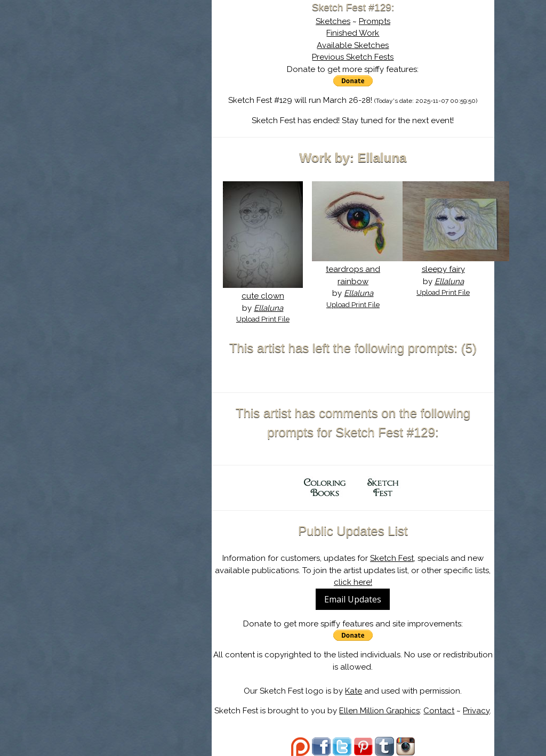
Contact (439, 711)
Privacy (476, 711)
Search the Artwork (132, 109)
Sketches (333, 21)
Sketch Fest (392, 558)
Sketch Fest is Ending (132, 60)
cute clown (263, 296)
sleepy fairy (443, 269)
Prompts (375, 21)
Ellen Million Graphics (379, 711)
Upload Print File (263, 319)
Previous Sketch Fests (353, 57)
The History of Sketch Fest (132, 93)
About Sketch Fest (132, 76)
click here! (353, 582)
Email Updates (353, 599)
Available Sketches (353, 45)
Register (154, 125)
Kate (354, 691)
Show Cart (115, 139)
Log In (106, 125)
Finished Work (353, 33)
